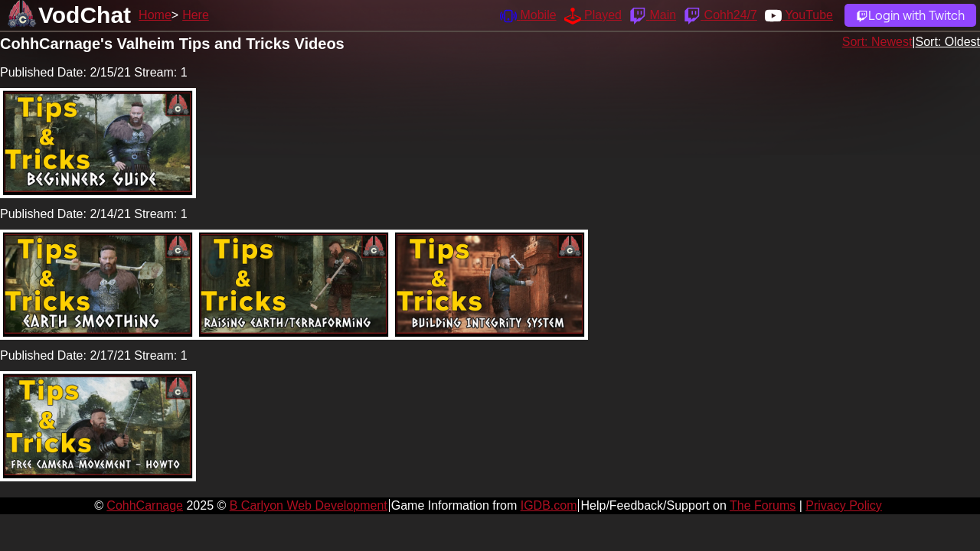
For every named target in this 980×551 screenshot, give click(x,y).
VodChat (85, 15)
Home (155, 15)
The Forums (763, 505)
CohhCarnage (145, 505)
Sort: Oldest (948, 42)
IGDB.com (549, 505)
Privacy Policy (844, 505)
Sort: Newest (877, 42)
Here (196, 15)
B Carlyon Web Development (309, 505)
